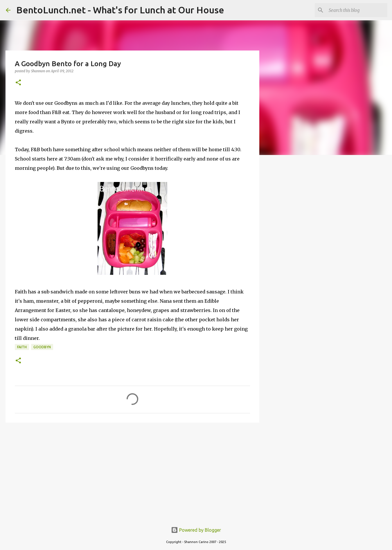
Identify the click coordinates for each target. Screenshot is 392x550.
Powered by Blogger (196, 530)
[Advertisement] (132, 472)
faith (22, 347)
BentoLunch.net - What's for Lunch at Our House (120, 10)
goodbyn (42, 347)
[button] (18, 83)
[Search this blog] (357, 10)
